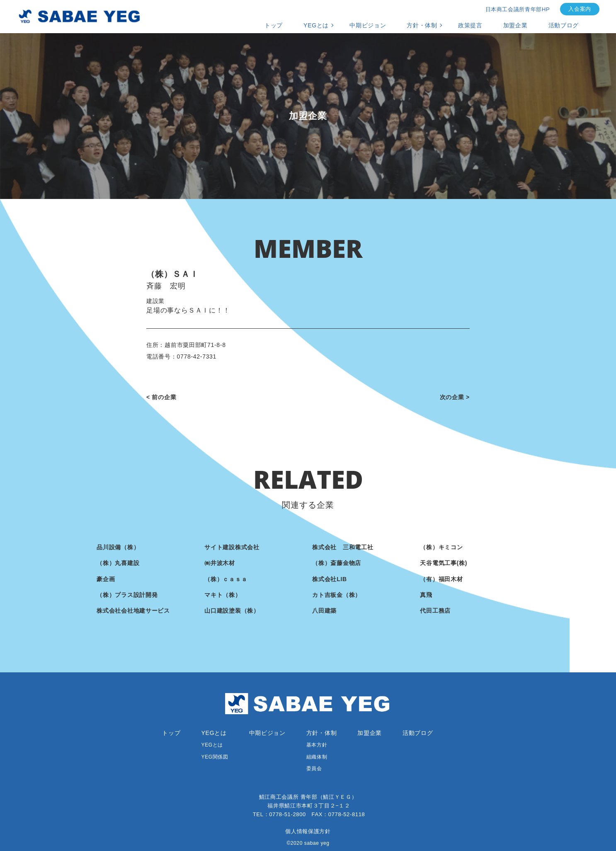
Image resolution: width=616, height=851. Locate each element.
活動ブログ (564, 25)
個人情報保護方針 (308, 831)
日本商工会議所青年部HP (518, 9)
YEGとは (316, 25)
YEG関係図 (215, 757)
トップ (274, 25)
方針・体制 (422, 25)
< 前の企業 (161, 397)
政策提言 (470, 25)
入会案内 (580, 9)
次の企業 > (455, 397)
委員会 (314, 769)
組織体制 (317, 757)
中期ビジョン (368, 25)
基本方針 (317, 745)
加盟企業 (515, 25)
